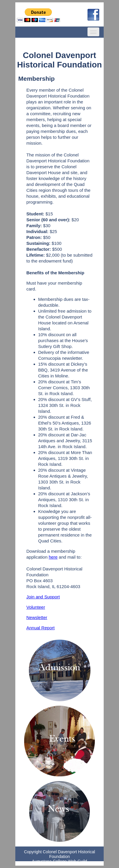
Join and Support (43, 597)
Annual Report (41, 628)
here (53, 557)
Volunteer (36, 607)
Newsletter (37, 617)
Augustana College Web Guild (59, 861)
